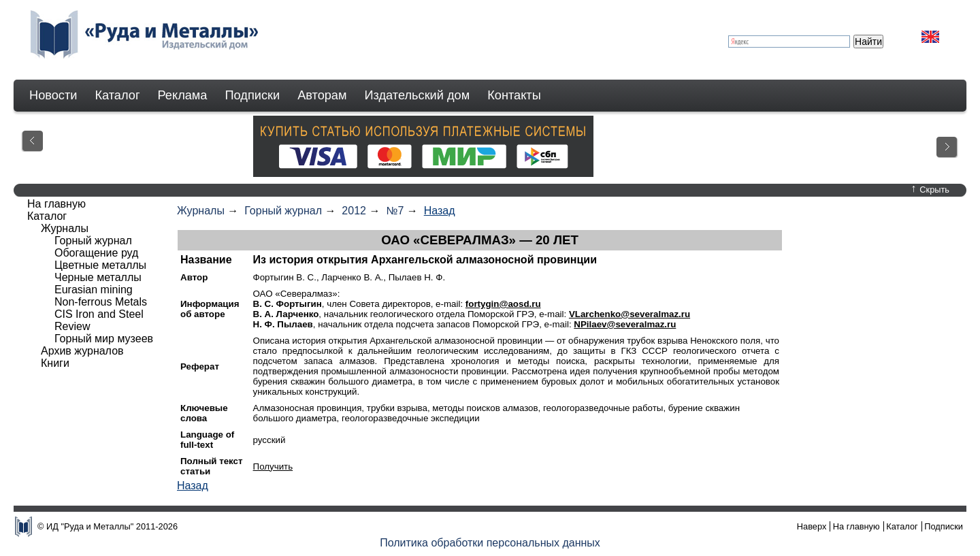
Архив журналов (82, 351)
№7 (395, 211)
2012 (354, 211)
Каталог (117, 95)
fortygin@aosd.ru (503, 304)
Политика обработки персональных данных (490, 543)
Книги (55, 363)
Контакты (514, 95)
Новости (53, 95)
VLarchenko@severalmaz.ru (630, 314)
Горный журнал (283, 211)
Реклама (183, 95)
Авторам (322, 95)
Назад (440, 211)
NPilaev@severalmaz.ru (625, 324)
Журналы (201, 211)
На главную (56, 204)
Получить (273, 467)
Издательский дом (418, 95)
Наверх (812, 526)
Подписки (253, 95)
